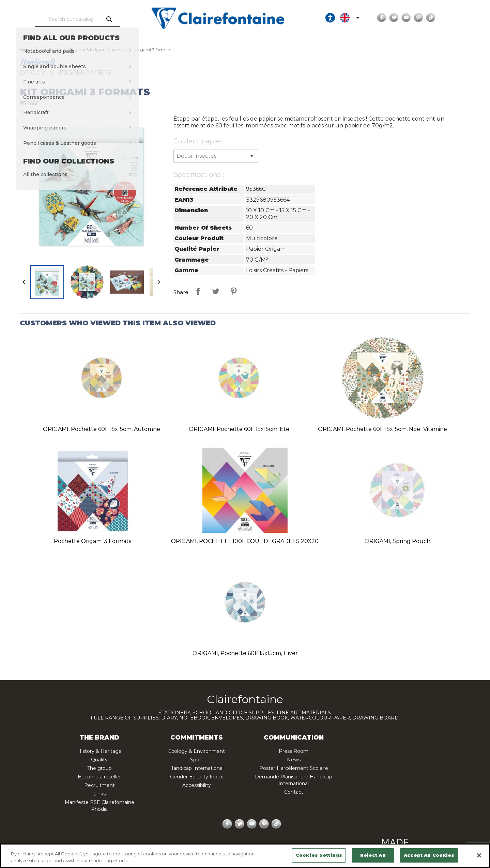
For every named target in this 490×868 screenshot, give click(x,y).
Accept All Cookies (429, 855)
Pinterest (445, 18)
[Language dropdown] (378, 18)
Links (99, 794)
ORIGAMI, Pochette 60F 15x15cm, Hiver (245, 653)
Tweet (216, 291)
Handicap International (196, 768)
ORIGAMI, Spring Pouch (397, 541)
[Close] (479, 855)
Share (198, 291)
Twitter (420, 18)
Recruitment (99, 785)
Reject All (373, 855)
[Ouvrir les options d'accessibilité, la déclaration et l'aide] (357, 18)
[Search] (87, 19)
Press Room (294, 751)
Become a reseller (99, 777)
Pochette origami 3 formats (93, 541)
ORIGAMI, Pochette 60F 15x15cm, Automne (102, 429)
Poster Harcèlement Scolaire (294, 768)
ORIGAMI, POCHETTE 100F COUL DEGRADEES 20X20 (245, 541)
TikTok (457, 18)
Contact (294, 792)
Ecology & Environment (196, 751)
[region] (245, 856)
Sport (197, 760)
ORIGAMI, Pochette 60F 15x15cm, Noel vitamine (382, 429)
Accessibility (197, 785)
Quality (99, 760)
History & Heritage (99, 751)
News (294, 760)
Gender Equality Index (196, 777)
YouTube (433, 18)
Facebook (408, 18)
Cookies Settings (319, 855)
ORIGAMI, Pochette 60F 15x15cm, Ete (239, 429)
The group (99, 768)
